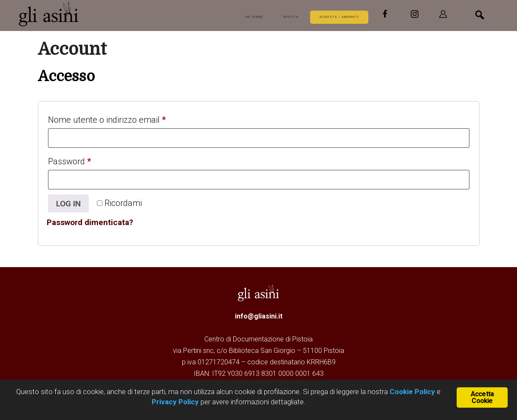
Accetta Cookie (482, 397)
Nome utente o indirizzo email (123, 118)
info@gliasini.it (259, 317)
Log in (70, 204)
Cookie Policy (411, 392)
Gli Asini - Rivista (51, 14)
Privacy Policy (175, 402)
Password (86, 160)
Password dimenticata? (93, 223)
